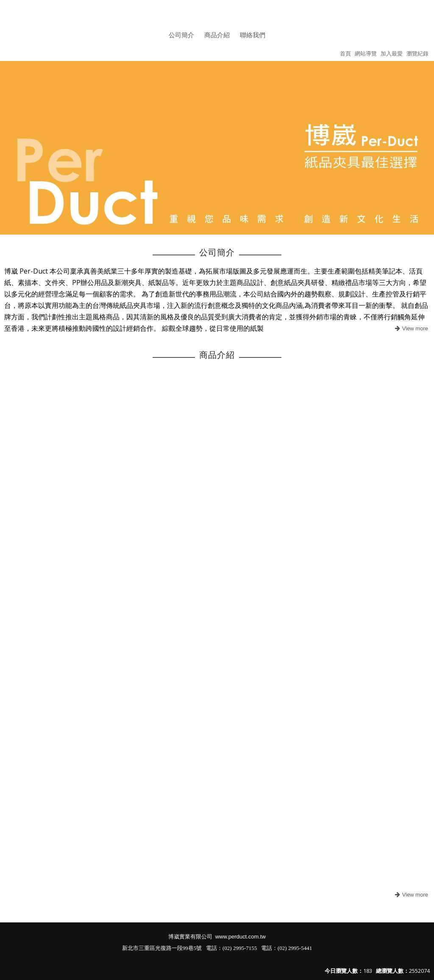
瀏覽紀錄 (417, 53)
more (410, 329)
